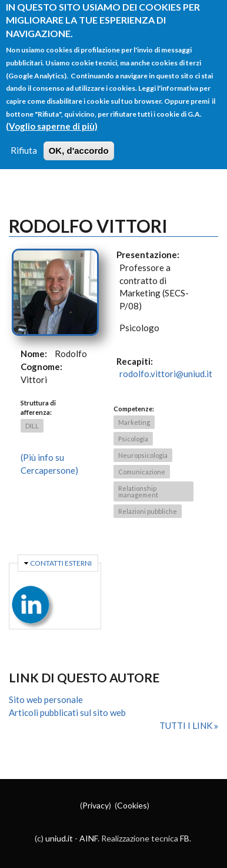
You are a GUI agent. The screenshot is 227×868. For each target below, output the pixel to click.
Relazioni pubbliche (148, 511)
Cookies (132, 805)
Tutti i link (187, 725)
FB (185, 838)
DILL (32, 426)
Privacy (96, 805)
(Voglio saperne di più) (52, 115)
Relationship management (138, 491)
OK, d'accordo (79, 140)
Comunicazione (142, 472)
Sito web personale (46, 699)
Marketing (134, 422)
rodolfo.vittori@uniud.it (166, 374)
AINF (89, 838)
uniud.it (59, 838)
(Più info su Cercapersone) (49, 464)
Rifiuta (24, 140)
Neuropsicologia (143, 455)
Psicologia (133, 439)
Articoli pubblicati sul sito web (67, 712)
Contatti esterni (61, 563)
